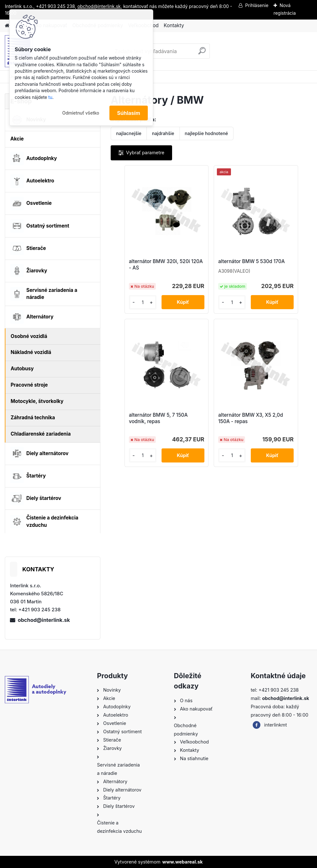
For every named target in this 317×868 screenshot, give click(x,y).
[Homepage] (7, 26)
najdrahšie (163, 133)
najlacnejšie (129, 133)
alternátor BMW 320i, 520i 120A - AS (143, 266)
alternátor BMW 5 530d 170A (205, 265)
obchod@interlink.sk (44, 620)
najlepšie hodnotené (206, 133)
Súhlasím (129, 113)
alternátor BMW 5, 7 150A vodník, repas (275, 266)
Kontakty (174, 25)
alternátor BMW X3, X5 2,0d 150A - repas (211, 429)
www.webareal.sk (182, 862)
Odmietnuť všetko (81, 113)
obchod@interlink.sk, (100, 6)
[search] (202, 53)
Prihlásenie (257, 5)
